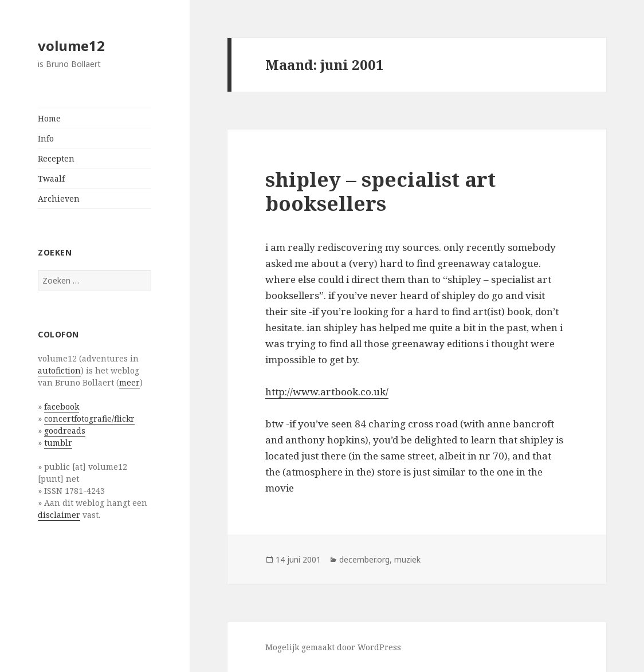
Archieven (59, 199)
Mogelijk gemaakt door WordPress (333, 647)
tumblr (58, 443)
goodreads (65, 431)
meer (129, 382)
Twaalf (51, 178)
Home (49, 118)
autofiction (59, 370)
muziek (407, 559)
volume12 (71, 46)
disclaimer (59, 515)
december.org (364, 559)
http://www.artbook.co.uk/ (327, 392)
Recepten (56, 158)
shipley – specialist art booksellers (380, 191)
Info (46, 138)
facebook (62, 406)
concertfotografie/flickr (89, 418)
